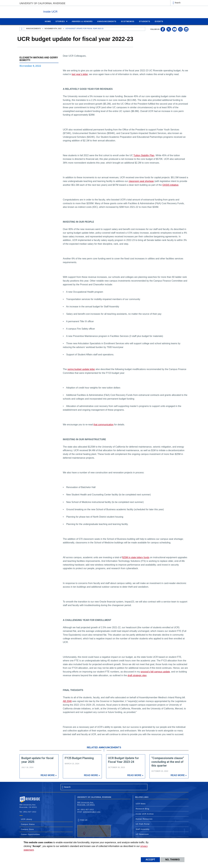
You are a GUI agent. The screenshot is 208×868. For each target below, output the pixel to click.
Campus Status (28, 824)
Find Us (94, 828)
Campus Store (27, 829)
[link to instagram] (180, 29)
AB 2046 (67, 701)
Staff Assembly (143, 829)
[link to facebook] (163, 29)
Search (178, 3)
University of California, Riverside (42, 3)
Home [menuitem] (48, 21)
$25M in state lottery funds (136, 557)
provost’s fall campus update (155, 672)
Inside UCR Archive (145, 814)
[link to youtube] (174, 29)
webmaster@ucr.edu (92, 812)
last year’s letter (80, 74)
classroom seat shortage (141, 181)
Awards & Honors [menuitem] (82, 21)
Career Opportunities (30, 834)
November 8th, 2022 (53, 28)
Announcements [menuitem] (107, 21)
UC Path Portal (143, 824)
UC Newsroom (142, 834)
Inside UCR (55, 11)
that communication (103, 424)
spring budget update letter (81, 369)
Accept (150, 860)
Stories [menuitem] (60, 21)
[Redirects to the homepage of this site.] (22, 29)
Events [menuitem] (159, 21)
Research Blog (142, 809)
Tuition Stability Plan (144, 155)
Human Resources (144, 819)
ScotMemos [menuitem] (128, 21)
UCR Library (27, 819)
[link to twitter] (169, 29)
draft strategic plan (137, 675)
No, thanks (172, 860)
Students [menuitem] (145, 21)
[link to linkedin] (186, 29)
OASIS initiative (170, 185)
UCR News (141, 804)
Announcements (33, 28)
